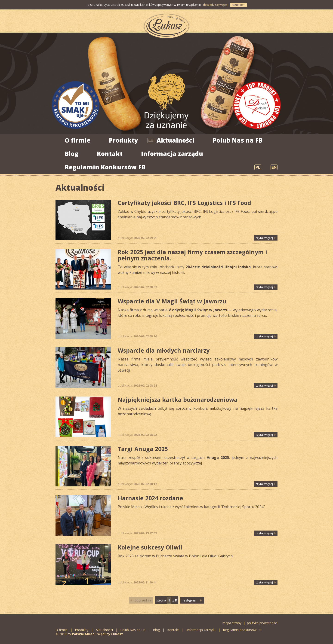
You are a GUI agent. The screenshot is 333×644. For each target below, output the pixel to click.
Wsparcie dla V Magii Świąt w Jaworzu (172, 301)
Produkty (123, 140)
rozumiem (239, 5)
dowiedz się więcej (215, 5)
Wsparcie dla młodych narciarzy (164, 350)
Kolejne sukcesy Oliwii (150, 547)
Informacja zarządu (172, 154)
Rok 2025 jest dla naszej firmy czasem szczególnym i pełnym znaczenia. (192, 255)
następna (189, 600)
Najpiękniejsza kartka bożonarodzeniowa (178, 400)
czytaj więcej (264, 238)
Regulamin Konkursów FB (105, 167)
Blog (72, 154)
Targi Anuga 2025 (143, 449)
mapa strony (232, 623)
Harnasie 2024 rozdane (150, 498)
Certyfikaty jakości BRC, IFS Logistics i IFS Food (184, 203)
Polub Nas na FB (238, 140)
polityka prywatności (262, 623)
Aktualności (175, 140)
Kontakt (110, 154)
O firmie (78, 140)
